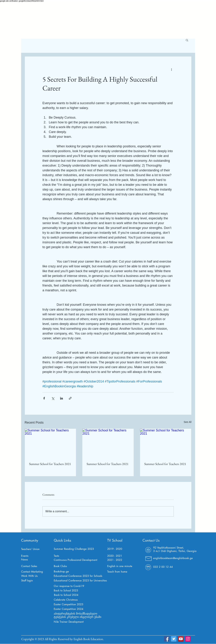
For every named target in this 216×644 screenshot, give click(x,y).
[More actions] (172, 69)
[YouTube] (181, 639)
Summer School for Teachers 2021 (50, 464)
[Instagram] (188, 639)
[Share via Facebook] (44, 398)
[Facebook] (167, 639)
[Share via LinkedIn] (61, 398)
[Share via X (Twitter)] (53, 398)
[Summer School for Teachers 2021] (50, 443)
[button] (187, 40)
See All (188, 422)
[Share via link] (70, 398)
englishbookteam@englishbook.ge (173, 558)
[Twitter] (174, 639)
